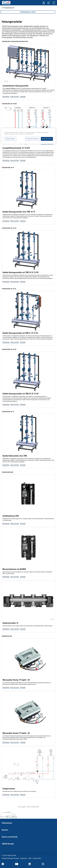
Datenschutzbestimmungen (10, 858)
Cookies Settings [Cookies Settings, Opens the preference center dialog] (10, 139)
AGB (30, 858)
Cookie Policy (37, 858)
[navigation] (54, 3)
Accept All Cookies (47, 139)
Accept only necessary (33, 139)
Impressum (24, 858)
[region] (28, 14)
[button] (6, 97)
